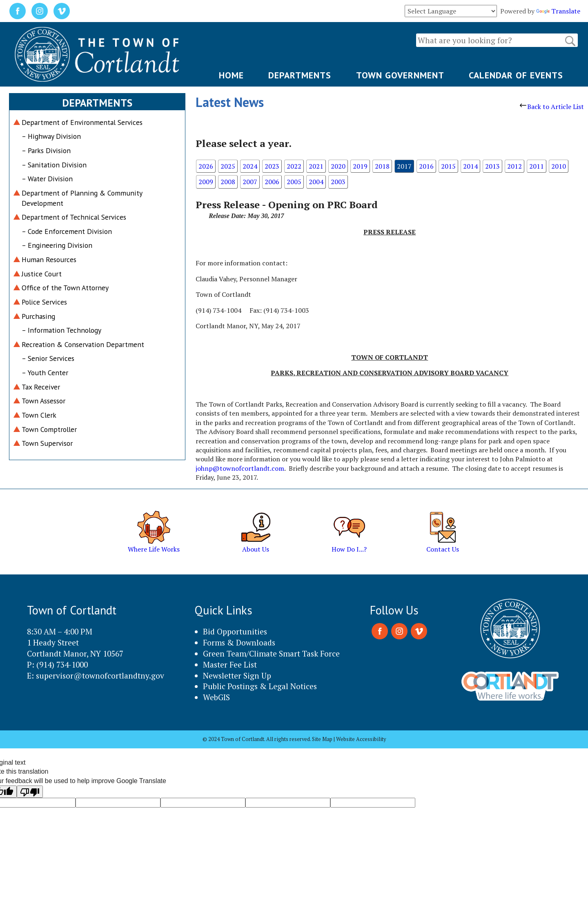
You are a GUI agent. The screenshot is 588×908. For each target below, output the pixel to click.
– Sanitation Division (54, 165)
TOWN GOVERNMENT (400, 75)
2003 (338, 182)
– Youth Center (45, 373)
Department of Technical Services (74, 217)
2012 (514, 166)
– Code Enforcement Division (67, 231)
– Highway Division (51, 136)
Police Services (44, 302)
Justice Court (42, 274)
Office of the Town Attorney (65, 288)
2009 (206, 182)
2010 (559, 166)
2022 (294, 166)
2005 (294, 182)
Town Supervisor (47, 443)
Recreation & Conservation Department (83, 344)
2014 (470, 166)
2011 (537, 166)
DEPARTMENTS (300, 75)
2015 (448, 166)
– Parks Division (46, 150)
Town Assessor (43, 401)
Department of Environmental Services (82, 122)
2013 (492, 166)
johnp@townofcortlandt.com (240, 468)
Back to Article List (552, 107)
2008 (228, 182)
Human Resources (49, 259)
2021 (316, 166)
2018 (382, 166)
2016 (426, 166)
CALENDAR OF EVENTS (516, 75)
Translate (558, 11)
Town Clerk (39, 415)
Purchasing (38, 316)
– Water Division (47, 179)
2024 (250, 166)
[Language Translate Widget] (451, 11)
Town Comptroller (49, 429)
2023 (272, 166)
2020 (338, 166)
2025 (228, 166)
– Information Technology (61, 330)
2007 (250, 182)
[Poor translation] (30, 792)
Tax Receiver (41, 387)
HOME (231, 75)
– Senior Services (48, 358)
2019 (360, 166)
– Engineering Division (57, 245)
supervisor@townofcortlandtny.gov (100, 675)
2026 (206, 166)
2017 (404, 166)
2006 (272, 182)
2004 (316, 182)
